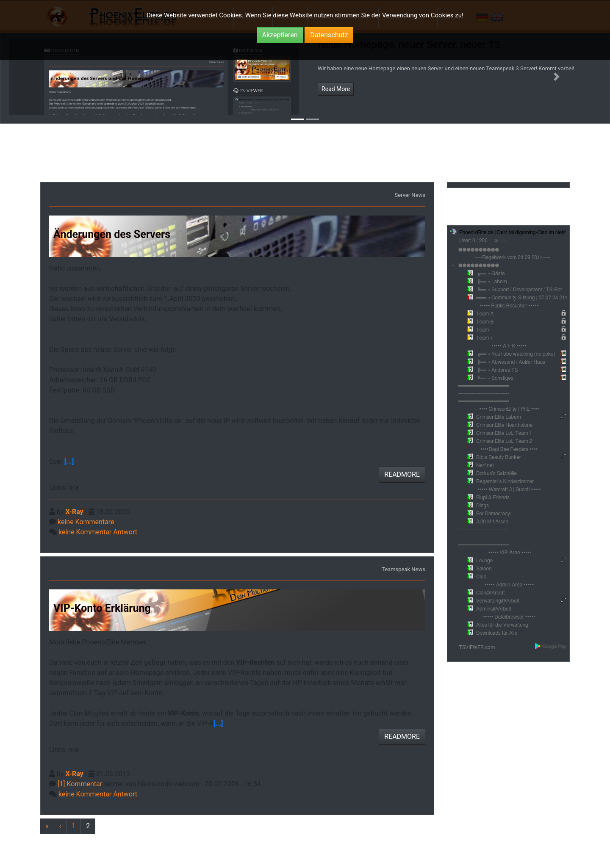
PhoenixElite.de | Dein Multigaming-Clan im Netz (512, 232)
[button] (53, 77)
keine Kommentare (86, 522)
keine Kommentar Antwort (98, 532)
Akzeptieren (280, 35)
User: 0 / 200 (473, 240)
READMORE (402, 474)
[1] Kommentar (80, 784)
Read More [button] (336, 89)
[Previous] (88, 826)
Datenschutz (329, 35)
